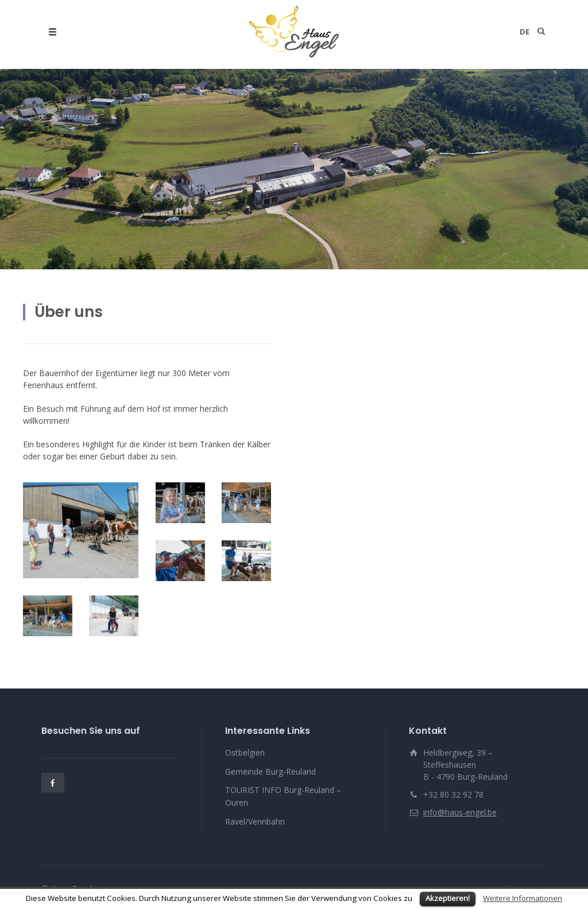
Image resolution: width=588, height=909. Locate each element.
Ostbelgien (245, 753)
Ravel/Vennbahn (255, 821)
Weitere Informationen (523, 898)
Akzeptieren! (448, 898)
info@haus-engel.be (460, 812)
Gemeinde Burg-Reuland (270, 771)
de (525, 32)
